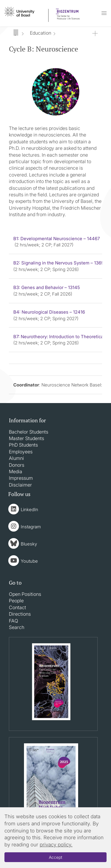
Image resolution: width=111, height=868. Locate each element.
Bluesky (29, 544)
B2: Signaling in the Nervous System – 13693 (60, 263)
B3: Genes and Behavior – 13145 (47, 287)
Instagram (31, 527)
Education (41, 33)
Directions (20, 614)
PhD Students (23, 445)
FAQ (13, 621)
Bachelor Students (29, 432)
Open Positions (25, 594)
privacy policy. (56, 845)
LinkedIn (29, 510)
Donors (17, 465)
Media (16, 471)
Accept (55, 857)
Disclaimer (20, 485)
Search (17, 627)
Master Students (26, 438)
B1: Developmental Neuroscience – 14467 (57, 239)
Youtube (29, 561)
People (16, 601)
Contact (17, 607)
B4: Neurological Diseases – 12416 (49, 312)
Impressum (21, 478)
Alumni (16, 458)
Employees (21, 452)
